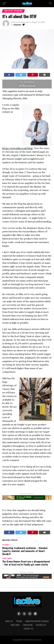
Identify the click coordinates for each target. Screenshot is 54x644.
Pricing (19, 621)
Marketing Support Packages (37, 621)
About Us (9, 621)
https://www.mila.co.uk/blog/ (18, 148)
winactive (17, 25)
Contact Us (29, 629)
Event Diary (15, 625)
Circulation (28, 625)
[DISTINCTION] (27, 88)
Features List (41, 625)
